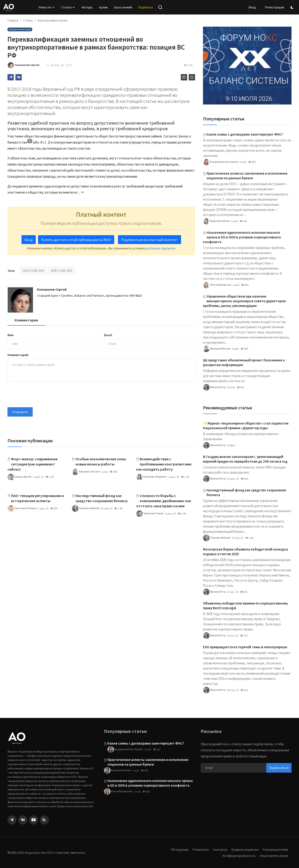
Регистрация (275, 7)
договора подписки (160, 248)
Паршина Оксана (86, 472)
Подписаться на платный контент (149, 240)
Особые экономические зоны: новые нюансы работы (101, 461)
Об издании (176, 849)
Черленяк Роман (150, 514)
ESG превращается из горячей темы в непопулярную (245, 647)
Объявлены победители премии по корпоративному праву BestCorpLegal (245, 606)
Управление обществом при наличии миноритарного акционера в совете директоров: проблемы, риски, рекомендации (245, 301)
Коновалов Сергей (52, 289)
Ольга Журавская (217, 285)
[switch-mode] (293, 7)
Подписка (146, 7)
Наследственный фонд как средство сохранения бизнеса (101, 498)
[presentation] (43, 395)
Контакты (217, 849)
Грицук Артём (20, 477)
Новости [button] (47, 7)
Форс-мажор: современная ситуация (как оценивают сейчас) (32, 464)
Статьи (28, 20)
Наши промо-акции (274, 855)
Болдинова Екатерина (221, 162)
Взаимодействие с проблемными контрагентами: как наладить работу (164, 464)
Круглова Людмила (152, 477)
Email (108, 335)
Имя (11, 335)
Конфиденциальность (238, 855)
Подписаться (279, 768)
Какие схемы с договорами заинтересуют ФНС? (245, 134)
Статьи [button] (68, 7)
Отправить (20, 412)
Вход (252, 7)
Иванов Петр (215, 387)
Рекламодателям (275, 849)
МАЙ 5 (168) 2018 (33, 271)
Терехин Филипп (87, 508)
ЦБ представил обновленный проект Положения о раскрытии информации (244, 362)
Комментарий (18, 355)
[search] (160, 7)
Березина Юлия (217, 221)
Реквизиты (197, 849)
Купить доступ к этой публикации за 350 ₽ (76, 240)
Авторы (87, 7)
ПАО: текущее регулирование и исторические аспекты (37, 498)
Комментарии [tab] (26, 320)
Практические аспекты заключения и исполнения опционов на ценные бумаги (247, 176)
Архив (103, 7)
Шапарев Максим (217, 349)
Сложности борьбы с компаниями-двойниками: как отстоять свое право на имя (164, 501)
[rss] (44, 820)
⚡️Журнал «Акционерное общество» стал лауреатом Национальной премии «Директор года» (246, 426)
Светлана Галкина (23, 508)
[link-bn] (247, 66)
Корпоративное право (53, 20)
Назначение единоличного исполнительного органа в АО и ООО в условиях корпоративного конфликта (242, 237)
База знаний (123, 7)
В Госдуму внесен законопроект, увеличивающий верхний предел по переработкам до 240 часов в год (245, 459)
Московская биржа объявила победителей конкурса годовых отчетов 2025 (246, 552)
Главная (13, 20)
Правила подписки (243, 849)
